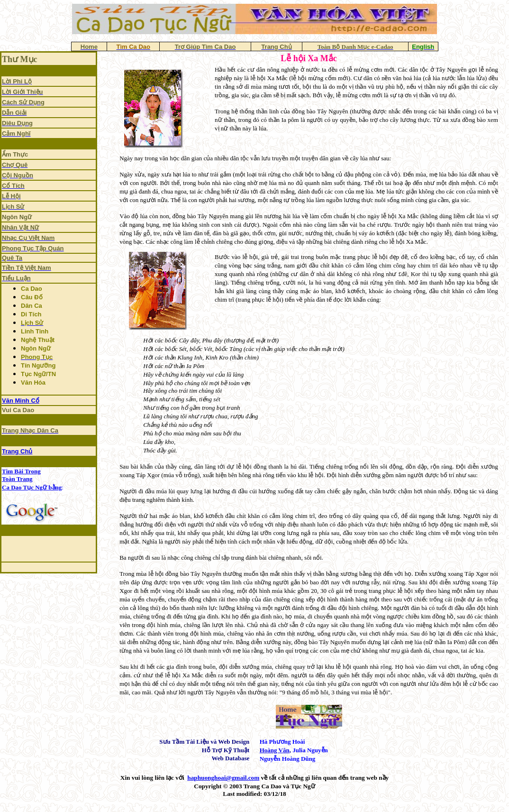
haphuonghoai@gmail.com (223, 778)
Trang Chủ (17, 451)
